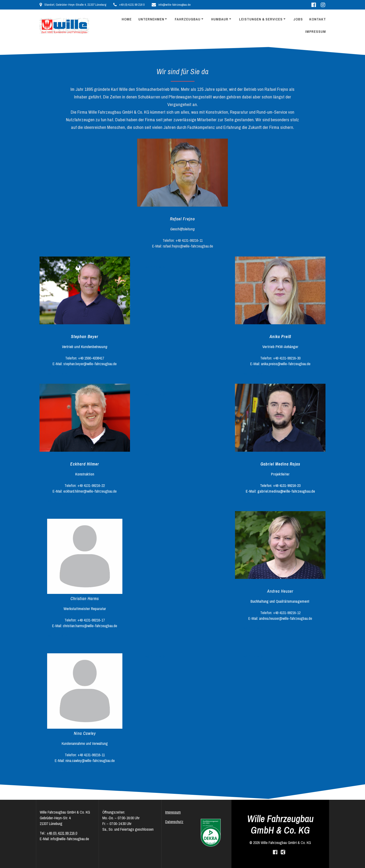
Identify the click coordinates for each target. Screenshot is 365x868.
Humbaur (220, 19)
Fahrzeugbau (188, 19)
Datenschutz (174, 822)
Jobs (298, 19)
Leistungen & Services (261, 19)
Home (127, 19)
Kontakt (318, 19)
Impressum (316, 32)
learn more (55, 373)
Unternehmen (151, 19)
